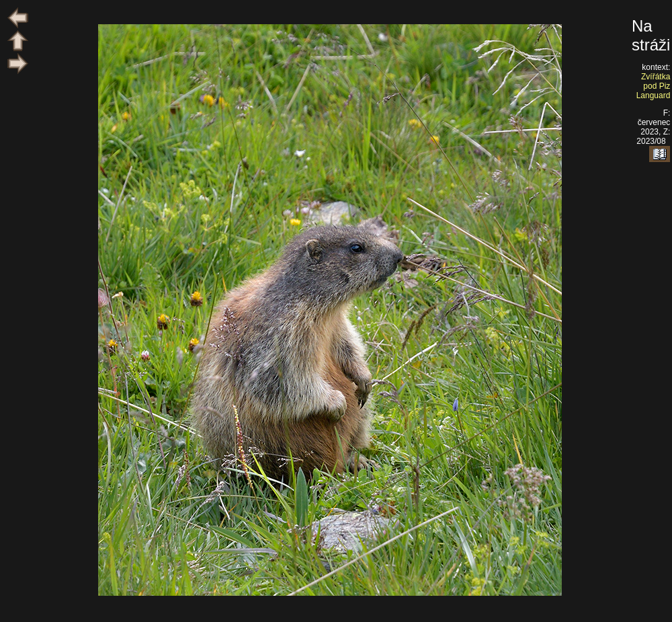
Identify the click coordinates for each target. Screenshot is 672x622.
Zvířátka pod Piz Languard (654, 86)
